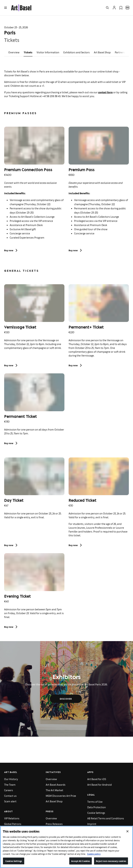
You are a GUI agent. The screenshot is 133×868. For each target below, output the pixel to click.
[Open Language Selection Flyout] (127, 8)
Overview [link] (14, 52)
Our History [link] (11, 779)
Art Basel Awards (56, 785)
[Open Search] (107, 8)
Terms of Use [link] (95, 802)
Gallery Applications (16, 829)
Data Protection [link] (97, 807)
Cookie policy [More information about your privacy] (94, 858)
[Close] (127, 836)
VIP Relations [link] (12, 818)
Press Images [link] (53, 829)
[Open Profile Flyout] (114, 8)
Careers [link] (9, 790)
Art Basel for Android (99, 785)
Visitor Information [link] (48, 52)
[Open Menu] (6, 8)
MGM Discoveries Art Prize (61, 796)
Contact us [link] (10, 796)
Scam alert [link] (10, 801)
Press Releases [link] (54, 824)
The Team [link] (10, 785)
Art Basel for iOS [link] (97, 779)
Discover (66, 699)
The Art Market (54, 790)
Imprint (92, 824)
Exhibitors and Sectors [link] (77, 52)
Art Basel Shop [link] (102, 52)
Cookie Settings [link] (96, 813)
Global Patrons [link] (13, 824)
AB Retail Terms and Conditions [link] (106, 818)
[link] (21, 7)
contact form (105, 92)
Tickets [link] (28, 52)
